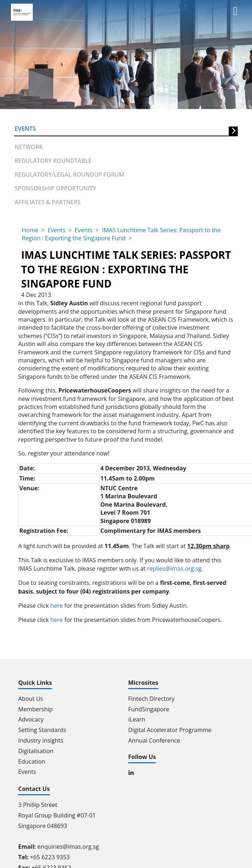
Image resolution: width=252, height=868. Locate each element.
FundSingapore (149, 707)
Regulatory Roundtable (52, 159)
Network (28, 145)
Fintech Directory (151, 697)
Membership (36, 707)
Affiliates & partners (47, 200)
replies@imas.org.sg (174, 567)
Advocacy (31, 718)
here (56, 604)
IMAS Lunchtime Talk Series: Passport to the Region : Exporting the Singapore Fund (121, 232)
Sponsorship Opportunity (55, 187)
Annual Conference (154, 739)
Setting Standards (42, 728)
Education (32, 760)
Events (25, 128)
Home (30, 228)
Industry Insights (41, 739)
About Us (31, 697)
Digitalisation (36, 749)
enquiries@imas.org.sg (68, 845)
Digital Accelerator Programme (170, 728)
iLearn (137, 718)
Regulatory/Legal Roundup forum (68, 173)
